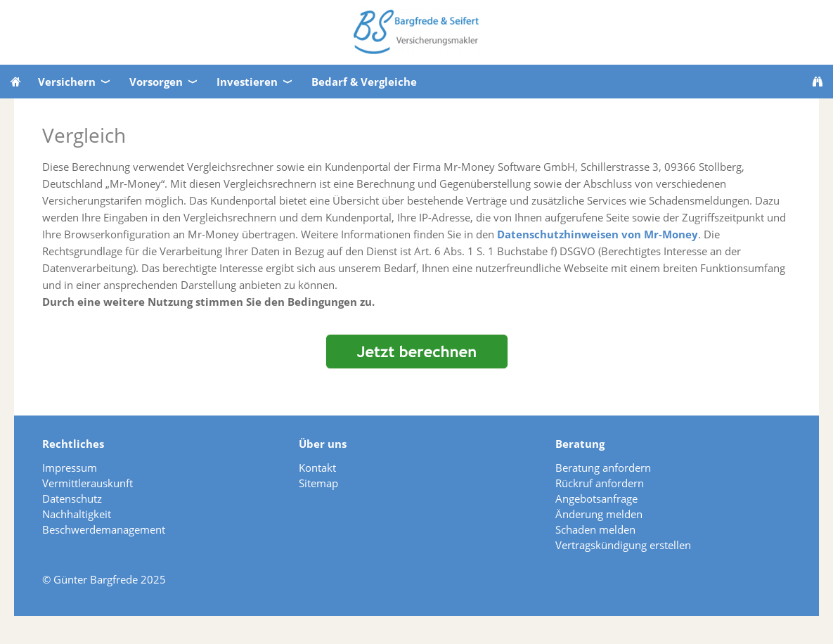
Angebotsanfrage (596, 498)
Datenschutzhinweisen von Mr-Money (598, 234)
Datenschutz (72, 498)
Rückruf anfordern (600, 483)
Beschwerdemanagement (104, 529)
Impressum (70, 468)
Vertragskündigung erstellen (623, 545)
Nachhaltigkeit (77, 514)
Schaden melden (595, 529)
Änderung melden (599, 514)
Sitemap (318, 483)
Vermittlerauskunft (88, 483)
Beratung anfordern (603, 468)
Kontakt (317, 468)
